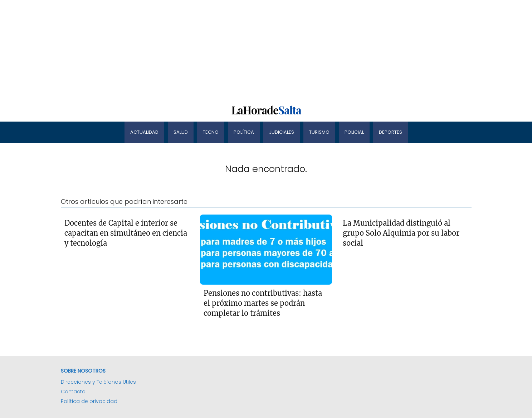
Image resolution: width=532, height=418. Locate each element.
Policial (354, 132)
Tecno (211, 132)
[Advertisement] (215, 50)
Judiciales (282, 132)
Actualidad (144, 132)
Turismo (319, 132)
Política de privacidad (89, 401)
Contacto (73, 392)
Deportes (391, 132)
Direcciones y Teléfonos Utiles (98, 382)
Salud (181, 132)
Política (244, 132)
